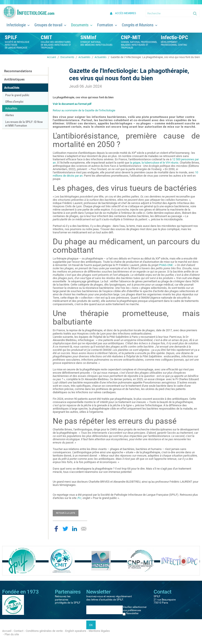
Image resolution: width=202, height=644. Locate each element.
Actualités (84, 57)
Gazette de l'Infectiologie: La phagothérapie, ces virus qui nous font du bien (155, 57)
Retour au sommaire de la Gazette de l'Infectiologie (84, 110)
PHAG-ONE (166, 265)
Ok (195, 13)
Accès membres (126, 13)
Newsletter (132, 613)
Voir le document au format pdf (72, 104)
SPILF (11, 37)
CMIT (46, 37)
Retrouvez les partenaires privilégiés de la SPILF (68, 600)
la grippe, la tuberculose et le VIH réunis (154, 163)
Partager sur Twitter (65, 529)
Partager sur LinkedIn (75, 529)
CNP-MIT (131, 37)
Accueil (52, 57)
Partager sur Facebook (56, 529)
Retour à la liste (66, 513)
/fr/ (79, 498)
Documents (67, 57)
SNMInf (88, 37)
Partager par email (84, 529)
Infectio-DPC (174, 37)
